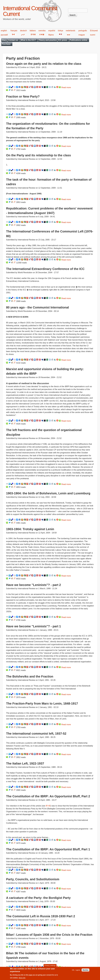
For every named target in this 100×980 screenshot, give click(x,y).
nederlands (71, 31)
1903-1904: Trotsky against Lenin (30, 529)
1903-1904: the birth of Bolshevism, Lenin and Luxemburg (48, 493)
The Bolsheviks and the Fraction (30, 676)
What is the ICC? (28, 40)
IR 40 (48, 806)
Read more (66, 87)
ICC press (63, 40)
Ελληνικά (94, 31)
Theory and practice (48, 40)
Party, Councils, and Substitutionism (33, 879)
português (83, 31)
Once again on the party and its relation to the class (44, 64)
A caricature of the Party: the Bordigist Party (38, 898)
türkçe (61, 31)
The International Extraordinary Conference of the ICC (45, 269)
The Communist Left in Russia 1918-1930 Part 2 (41, 916)
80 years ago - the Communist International (37, 307)
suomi (93, 35)
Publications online (79, 40)
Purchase (6, 44)
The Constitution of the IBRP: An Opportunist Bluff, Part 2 (48, 796)
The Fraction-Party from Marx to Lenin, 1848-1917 (42, 703)
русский (4, 35)
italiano (33, 31)
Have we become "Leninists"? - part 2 (33, 585)
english (4, 31)
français (14, 31)
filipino (51, 35)
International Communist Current (30, 11)
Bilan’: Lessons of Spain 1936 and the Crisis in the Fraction (49, 935)
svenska (42, 31)
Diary (4, 40)
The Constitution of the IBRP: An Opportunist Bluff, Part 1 (48, 849)
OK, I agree (76, 971)
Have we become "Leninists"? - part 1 (33, 626)
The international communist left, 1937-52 (36, 734)
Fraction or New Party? (23, 96)
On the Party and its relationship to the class (39, 155)
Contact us (13, 40)
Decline (85, 971)
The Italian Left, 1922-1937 (25, 763)
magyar (82, 35)
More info (22, 979)
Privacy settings (50, 967)
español (52, 31)
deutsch (23, 31)
